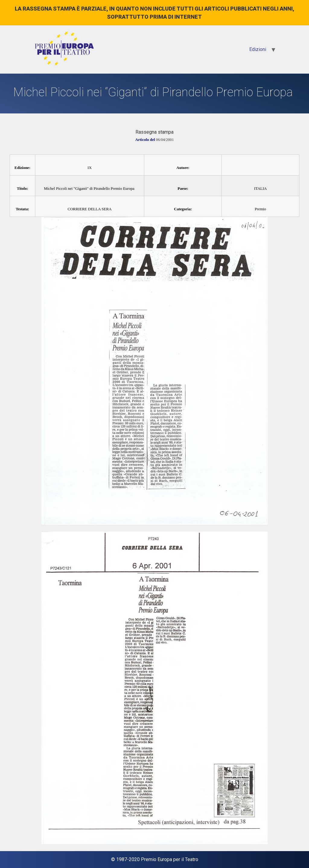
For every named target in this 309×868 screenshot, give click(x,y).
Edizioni (258, 49)
